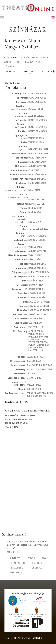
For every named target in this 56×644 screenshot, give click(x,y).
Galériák (25, 58)
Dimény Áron (35, 208)
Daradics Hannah (38, 149)
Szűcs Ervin (35, 222)
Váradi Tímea (34, 385)
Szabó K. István (35, 357)
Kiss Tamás (34, 170)
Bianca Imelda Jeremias (39, 365)
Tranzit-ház (11, 427)
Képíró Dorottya (36, 396)
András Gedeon (37, 166)
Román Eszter (36, 200)
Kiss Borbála (34, 361)
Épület (19, 62)
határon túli (17, 563)
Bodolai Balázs (37, 93)
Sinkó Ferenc (34, 378)
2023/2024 (47, 71)
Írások (45, 58)
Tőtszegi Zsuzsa (38, 229)
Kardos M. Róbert (38, 236)
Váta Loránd (35, 247)
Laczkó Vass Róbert (40, 302)
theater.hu (37, 638)
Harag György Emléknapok (20, 415)
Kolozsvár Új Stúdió (16, 423)
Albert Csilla (36, 116)
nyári (45, 558)
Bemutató (10, 402)
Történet (10, 67)
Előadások (11, 58)
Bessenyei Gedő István (39, 369)
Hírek (35, 58)
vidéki (32, 558)
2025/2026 (10, 71)
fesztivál (36, 568)
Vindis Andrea (36, 138)
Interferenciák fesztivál (19, 419)
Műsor (8, 62)
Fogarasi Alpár (37, 293)
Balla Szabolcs (37, 179)
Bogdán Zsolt (36, 109)
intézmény (16, 573)
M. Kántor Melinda (39, 272)
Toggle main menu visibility (2, 17)
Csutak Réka (35, 319)
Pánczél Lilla (36, 327)
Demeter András (38, 120)
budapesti (15, 558)
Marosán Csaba (37, 158)
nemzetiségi (17, 568)
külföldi (37, 563)
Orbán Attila (36, 281)
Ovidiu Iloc (33, 374)
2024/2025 (29, 71)
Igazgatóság (33, 62)
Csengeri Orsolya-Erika (40, 393)
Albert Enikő (34, 389)
